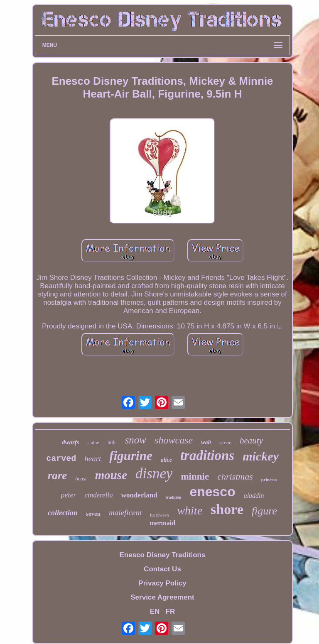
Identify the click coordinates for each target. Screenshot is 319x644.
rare (58, 475)
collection (63, 513)
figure (264, 511)
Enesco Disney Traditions (163, 555)
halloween (159, 515)
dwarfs (71, 442)
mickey (261, 456)
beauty (251, 441)
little (112, 443)
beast (81, 479)
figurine (131, 456)
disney (154, 474)
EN (155, 611)
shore (227, 509)
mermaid (162, 523)
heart (93, 459)
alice (166, 460)
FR (171, 611)
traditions (207, 455)
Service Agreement (162, 597)
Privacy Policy (162, 583)
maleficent (125, 513)
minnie (195, 476)
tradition (174, 497)
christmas (235, 476)
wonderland (139, 495)
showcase (174, 440)
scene (225, 442)
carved (61, 459)
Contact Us (162, 569)
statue (93, 443)
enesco (212, 492)
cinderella (98, 495)
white (190, 511)
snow (136, 440)
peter (68, 495)
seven (93, 514)
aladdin (254, 496)
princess (269, 480)
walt (206, 442)
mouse (111, 475)
